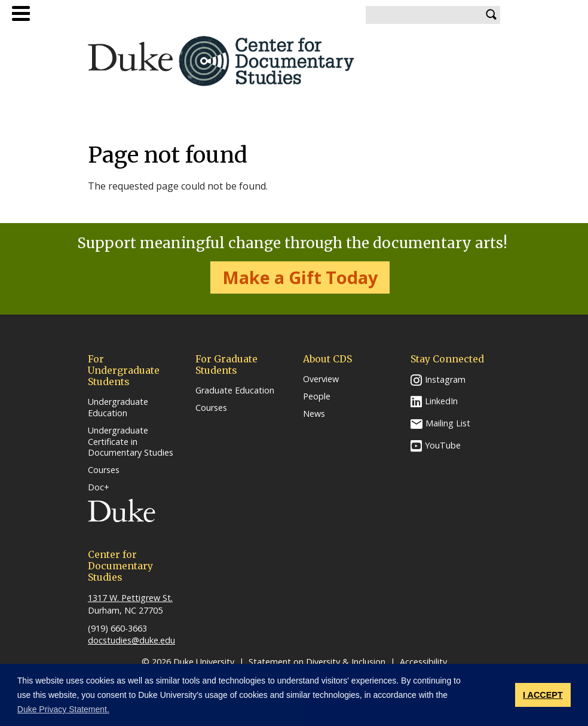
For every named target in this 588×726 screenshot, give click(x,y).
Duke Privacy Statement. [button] (63, 709)
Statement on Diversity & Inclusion (317, 662)
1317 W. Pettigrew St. (130, 598)
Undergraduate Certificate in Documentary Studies (131, 442)
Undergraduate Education (118, 408)
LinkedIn (441, 401)
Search (491, 15)
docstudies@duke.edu (131, 640)
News (314, 414)
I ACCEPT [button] (543, 695)
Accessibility (423, 662)
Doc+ (99, 487)
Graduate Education (235, 391)
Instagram (445, 379)
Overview (321, 379)
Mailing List (448, 423)
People (317, 396)
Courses (104, 470)
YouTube (443, 445)
